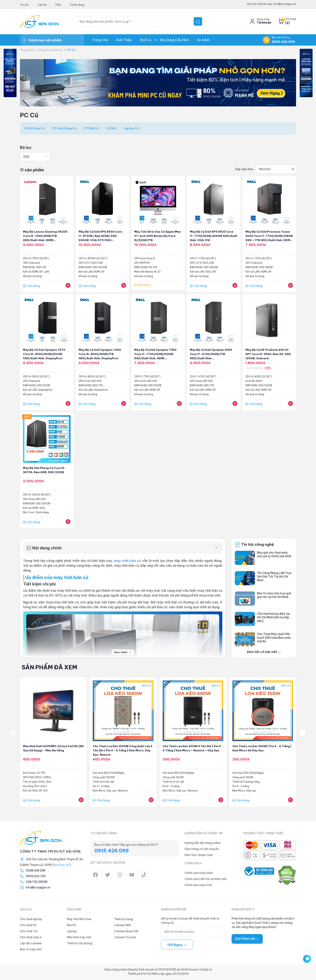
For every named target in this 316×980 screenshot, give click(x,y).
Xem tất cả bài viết (264, 652)
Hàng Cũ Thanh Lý (50, 50)
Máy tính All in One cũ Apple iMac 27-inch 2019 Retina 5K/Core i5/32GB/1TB (155, 236)
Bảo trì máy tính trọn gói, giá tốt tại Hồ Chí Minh (274, 596)
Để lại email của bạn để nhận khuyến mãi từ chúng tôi (190, 921)
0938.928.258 (36, 871)
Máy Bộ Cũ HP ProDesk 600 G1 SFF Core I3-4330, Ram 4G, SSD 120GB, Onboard (269, 354)
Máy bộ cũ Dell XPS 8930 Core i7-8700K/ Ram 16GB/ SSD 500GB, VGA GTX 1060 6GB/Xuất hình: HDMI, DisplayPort (101, 240)
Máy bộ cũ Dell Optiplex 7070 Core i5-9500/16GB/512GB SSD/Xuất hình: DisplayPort (45, 354)
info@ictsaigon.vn (38, 888)
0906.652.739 (36, 877)
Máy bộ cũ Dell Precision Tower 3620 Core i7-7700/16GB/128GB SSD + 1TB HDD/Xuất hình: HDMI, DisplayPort (269, 240)
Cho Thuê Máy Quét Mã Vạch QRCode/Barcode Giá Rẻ (274, 638)
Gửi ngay (177, 945)
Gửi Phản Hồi (247, 939)
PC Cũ (71, 50)
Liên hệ (42, 5)
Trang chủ (100, 40)
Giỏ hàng (291, 19)
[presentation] (14, 733)
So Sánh (203, 40)
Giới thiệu (124, 40)
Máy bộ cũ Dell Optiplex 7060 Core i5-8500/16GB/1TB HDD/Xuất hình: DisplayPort (101, 354)
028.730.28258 (37, 882)
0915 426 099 (283, 42)
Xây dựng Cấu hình (174, 40)
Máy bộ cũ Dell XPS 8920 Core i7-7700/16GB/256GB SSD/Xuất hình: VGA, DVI (212, 236)
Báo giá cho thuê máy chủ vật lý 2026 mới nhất (274, 555)
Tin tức (24, 5)
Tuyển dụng (77, 5)
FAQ (58, 5)
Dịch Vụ (146, 40)
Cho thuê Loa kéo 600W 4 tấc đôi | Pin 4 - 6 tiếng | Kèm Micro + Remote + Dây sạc (192, 751)
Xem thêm (123, 653)
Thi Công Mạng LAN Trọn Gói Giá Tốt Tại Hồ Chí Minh (274, 577)
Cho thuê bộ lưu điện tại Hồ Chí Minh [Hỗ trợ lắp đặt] (273, 618)
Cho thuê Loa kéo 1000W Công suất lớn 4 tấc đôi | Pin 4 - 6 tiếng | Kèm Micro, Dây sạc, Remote (120, 751)
